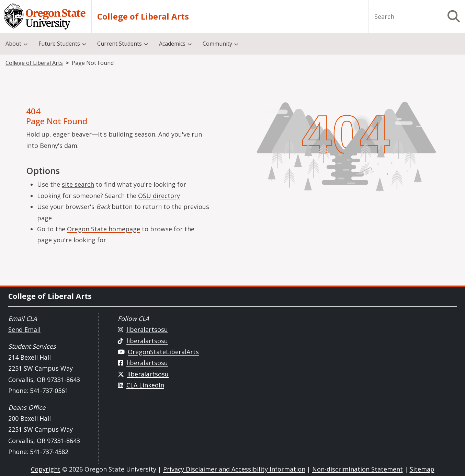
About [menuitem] (13, 44)
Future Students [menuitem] (59, 44)
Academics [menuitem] (172, 44)
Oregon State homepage (104, 229)
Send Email (24, 329)
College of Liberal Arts (143, 16)
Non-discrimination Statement (358, 469)
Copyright (46, 469)
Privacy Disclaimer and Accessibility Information (234, 469)
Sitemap (422, 469)
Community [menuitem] (217, 44)
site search (78, 184)
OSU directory (159, 196)
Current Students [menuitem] (120, 44)
